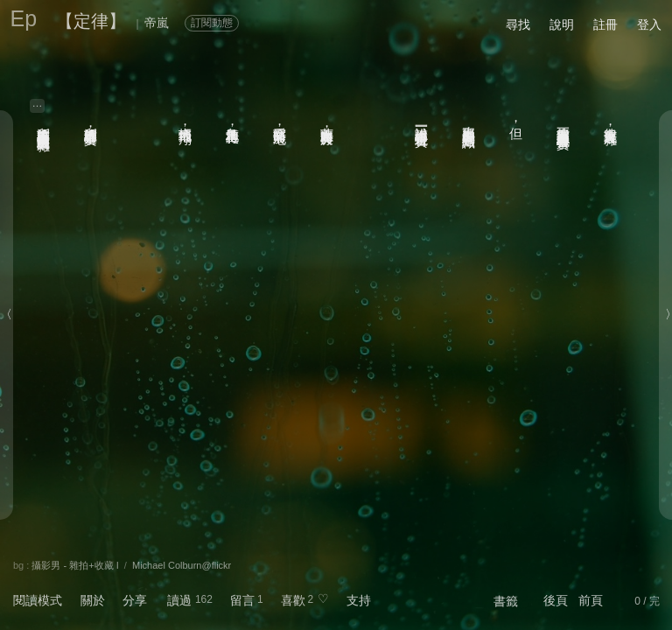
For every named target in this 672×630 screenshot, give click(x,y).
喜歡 (293, 600)
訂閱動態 (212, 23)
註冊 (605, 24)
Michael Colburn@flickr (182, 565)
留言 (242, 600)
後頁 (556, 600)
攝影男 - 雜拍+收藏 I (75, 565)
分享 (135, 600)
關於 (93, 600)
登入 (649, 24)
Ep (24, 18)
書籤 (506, 601)
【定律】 (91, 21)
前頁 (591, 600)
